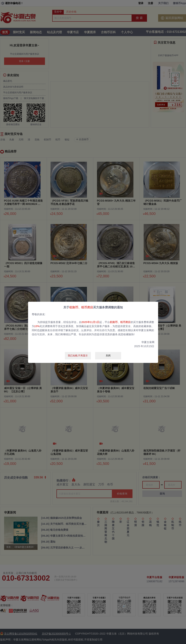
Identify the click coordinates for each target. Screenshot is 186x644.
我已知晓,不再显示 (78, 356)
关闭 (108, 356)
